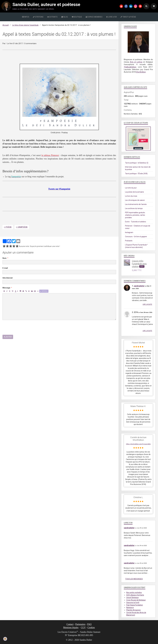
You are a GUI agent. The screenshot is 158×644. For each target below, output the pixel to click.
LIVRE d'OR (112, 17)
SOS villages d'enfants (135, 595)
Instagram (129, 232)
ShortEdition (141, 72)
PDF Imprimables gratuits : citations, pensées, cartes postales (135, 215)
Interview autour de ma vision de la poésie (138, 168)
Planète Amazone (133, 610)
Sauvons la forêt (133, 603)
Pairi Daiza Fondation (135, 605)
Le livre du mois (131, 196)
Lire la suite (147, 304)
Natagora (130, 608)
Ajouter (8, 337)
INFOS (26, 17)
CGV (83, 628)
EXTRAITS (52, 17)
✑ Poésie (8, 227)
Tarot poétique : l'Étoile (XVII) (136, 174)
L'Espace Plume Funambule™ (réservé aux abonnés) (136, 246)
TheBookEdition (130, 67)
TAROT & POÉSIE (128, 17)
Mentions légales (71, 628)
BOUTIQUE (77, 17)
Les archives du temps (134, 208)
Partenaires (80, 624)
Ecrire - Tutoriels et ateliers (136, 222)
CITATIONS (38, 17)
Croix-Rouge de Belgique (136, 600)
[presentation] (21, 327)
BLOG (65, 17)
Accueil (6, 25)
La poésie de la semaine (134, 192)
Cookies (91, 628)
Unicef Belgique (132, 598)
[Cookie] (5, 639)
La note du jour (131, 188)
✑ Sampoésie (22, 227)
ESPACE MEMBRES (94, 17)
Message (6, 288)
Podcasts (129, 241)
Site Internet (8, 278)
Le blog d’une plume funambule (25, 25)
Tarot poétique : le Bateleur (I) (137, 163)
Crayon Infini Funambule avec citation (139, 264)
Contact (70, 624)
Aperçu (44, 291)
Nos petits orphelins (134, 593)
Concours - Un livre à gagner (136, 237)
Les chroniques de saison (135, 200)
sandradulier (139, 286)
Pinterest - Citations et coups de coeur (138, 227)
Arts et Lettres (136, 62)
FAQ (89, 624)
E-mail (5, 268)
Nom (4, 258)
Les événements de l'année (136, 204)
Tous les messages (134, 579)
